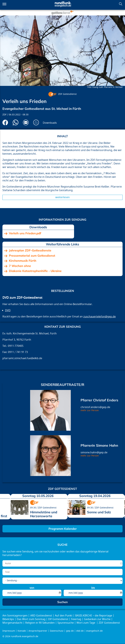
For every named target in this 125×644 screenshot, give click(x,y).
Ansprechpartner (38, 631)
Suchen (121, 4)
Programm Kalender (63, 529)
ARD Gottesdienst (41, 616)
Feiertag (76, 619)
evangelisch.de (94, 631)
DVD (8, 310)
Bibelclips (8, 619)
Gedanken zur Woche (97, 619)
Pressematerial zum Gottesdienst (32, 256)
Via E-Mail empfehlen (26, 122)
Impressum (9, 631)
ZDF (4, 115)
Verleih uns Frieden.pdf (25, 233)
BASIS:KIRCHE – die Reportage (94, 616)
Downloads (50, 123)
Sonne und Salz (99, 512)
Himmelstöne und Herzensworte (44, 514)
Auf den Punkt (64, 616)
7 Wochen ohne (20, 266)
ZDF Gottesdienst (67, 94)
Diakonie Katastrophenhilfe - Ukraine (35, 271)
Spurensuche (66, 623)
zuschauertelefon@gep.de (100, 317)
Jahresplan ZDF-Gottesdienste (30, 250)
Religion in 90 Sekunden (40, 623)
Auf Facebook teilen (5, 122)
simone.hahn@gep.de (94, 453)
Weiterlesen (62, 197)
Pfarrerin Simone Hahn (99, 445)
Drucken (36, 122)
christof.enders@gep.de (95, 407)
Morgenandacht (12, 623)
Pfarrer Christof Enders (99, 400)
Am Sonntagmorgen (15, 616)
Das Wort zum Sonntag (31, 619)
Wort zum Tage (86, 623)
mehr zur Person (90, 410)
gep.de (70, 631)
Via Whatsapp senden (16, 122)
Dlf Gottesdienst (58, 619)
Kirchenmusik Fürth (23, 261)
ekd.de (80, 631)
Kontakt (22, 631)
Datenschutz (57, 631)
